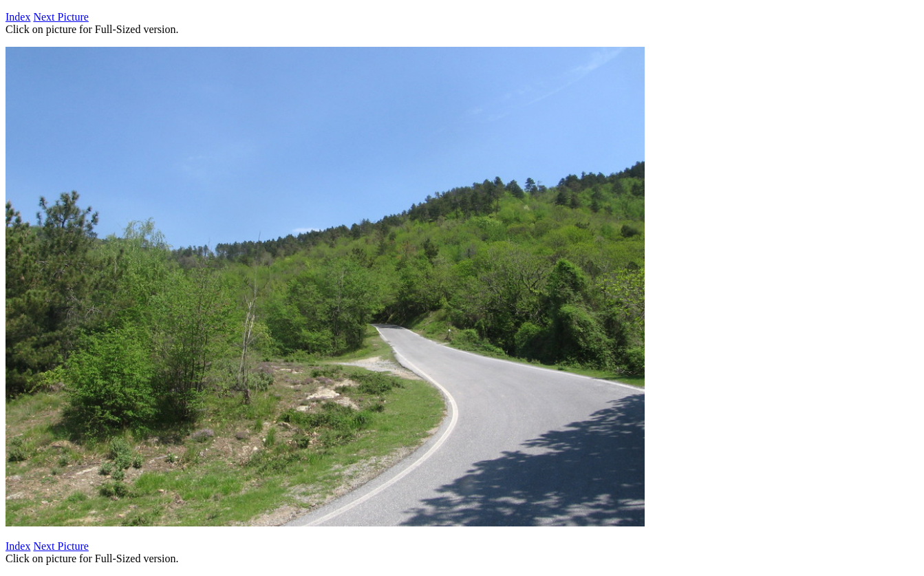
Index (18, 17)
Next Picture (61, 17)
